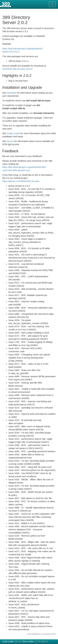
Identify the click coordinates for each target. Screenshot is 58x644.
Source (10, 141)
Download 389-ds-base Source (17, 69)
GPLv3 (18, 642)
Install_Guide (13, 134)
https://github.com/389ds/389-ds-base (21, 181)
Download (12, 93)
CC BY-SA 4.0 (41, 642)
